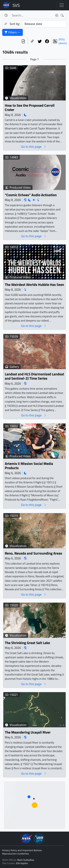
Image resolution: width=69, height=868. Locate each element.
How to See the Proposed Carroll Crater (30, 108)
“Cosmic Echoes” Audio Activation (31, 195)
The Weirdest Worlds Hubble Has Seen (34, 285)
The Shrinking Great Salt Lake (27, 643)
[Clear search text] (56, 15)
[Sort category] (44, 24)
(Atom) (63, 43)
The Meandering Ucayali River (28, 732)
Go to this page (34, 147)
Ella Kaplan (22, 863)
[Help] (6, 15)
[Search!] (63, 15)
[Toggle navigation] (62, 5)
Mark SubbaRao (26, 860)
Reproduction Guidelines (16, 854)
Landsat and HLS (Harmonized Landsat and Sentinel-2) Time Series (34, 376)
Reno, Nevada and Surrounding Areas (33, 553)
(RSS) (62, 39)
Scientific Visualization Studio (16, 5)
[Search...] (31, 15)
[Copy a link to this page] (32, 41)
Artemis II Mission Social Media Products (29, 466)
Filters (13, 32)
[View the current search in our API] (23, 41)
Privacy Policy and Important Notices (22, 850)
